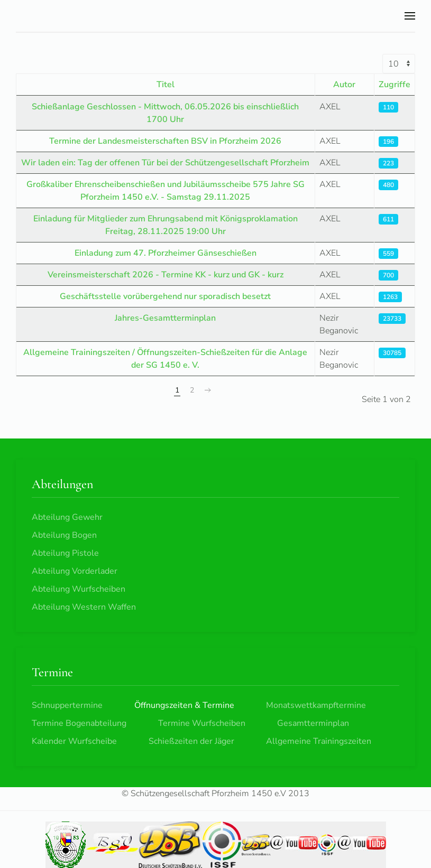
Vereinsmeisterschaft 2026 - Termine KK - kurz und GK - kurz (166, 275)
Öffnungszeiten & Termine (184, 705)
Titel (166, 85)
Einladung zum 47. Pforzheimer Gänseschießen (166, 253)
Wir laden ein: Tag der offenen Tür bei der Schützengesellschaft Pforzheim (165, 163)
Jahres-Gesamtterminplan (165, 318)
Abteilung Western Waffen (84, 607)
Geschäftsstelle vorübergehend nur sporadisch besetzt (165, 296)
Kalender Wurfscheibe (74, 741)
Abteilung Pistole (65, 553)
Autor (344, 85)
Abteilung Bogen (64, 535)
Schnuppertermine (67, 705)
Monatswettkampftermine (316, 705)
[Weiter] (208, 390)
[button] (410, 16)
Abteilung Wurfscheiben (79, 589)
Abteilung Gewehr (67, 517)
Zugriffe (395, 85)
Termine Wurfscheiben (202, 723)
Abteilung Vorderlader (75, 571)
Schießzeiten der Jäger (191, 741)
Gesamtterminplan (313, 723)
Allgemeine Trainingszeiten (319, 741)
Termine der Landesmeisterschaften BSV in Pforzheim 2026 (165, 141)
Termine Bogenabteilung (79, 723)
